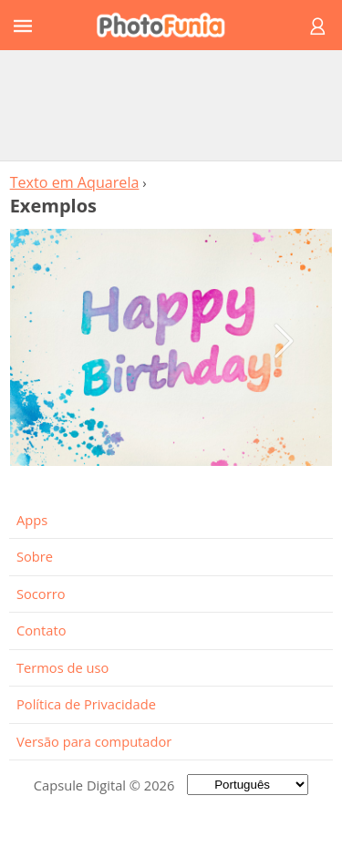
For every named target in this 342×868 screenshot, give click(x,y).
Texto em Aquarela (75, 182)
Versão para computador (94, 741)
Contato (41, 630)
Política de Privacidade (86, 704)
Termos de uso (62, 667)
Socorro (41, 594)
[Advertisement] (171, 105)
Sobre (35, 556)
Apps (32, 520)
